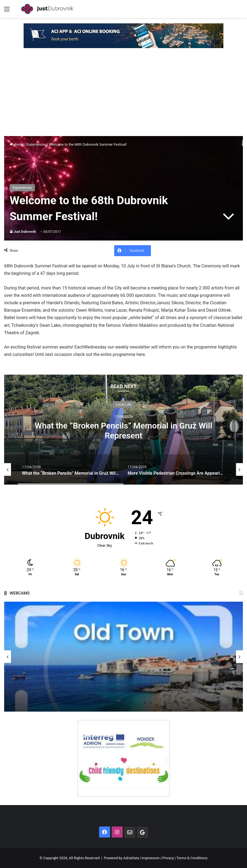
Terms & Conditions (192, 858)
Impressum (151, 858)
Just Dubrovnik (25, 232)
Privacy (168, 858)
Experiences (36, 144)
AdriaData (131, 858)
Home (16, 144)
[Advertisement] (123, 95)
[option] (123, 430)
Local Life (123, 404)
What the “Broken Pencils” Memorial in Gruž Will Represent (124, 430)
